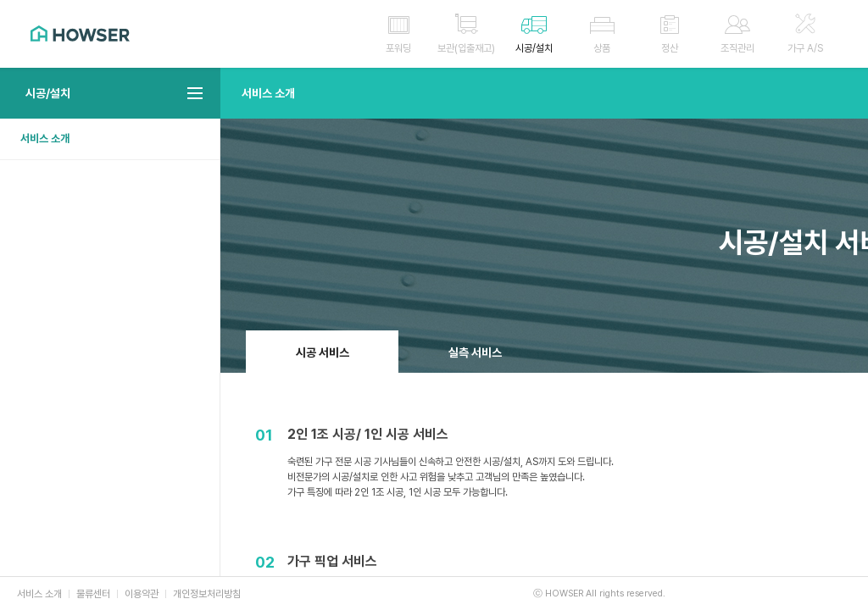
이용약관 (142, 594)
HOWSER (80, 33)
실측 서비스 (475, 352)
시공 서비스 (323, 352)
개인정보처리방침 (207, 594)
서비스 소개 (45, 139)
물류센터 (93, 594)
